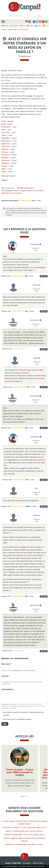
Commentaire (8, 689)
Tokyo (4, 171)
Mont (3, 132)
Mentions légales (26, 863)
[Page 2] (24, 794)
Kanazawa (5, 160)
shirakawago (39, 267)
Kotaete (4, 29)
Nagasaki (5, 149)
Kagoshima (6, 144)
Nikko (4, 169)
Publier (5, 724)
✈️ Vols (23, 26)
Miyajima (5, 158)
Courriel (6, 676)
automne (26, 373)
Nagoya (12, 572)
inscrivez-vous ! (31, 670)
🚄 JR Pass (38, 26)
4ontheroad (10, 188)
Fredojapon (34, 244)
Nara (3, 130)
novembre (23, 370)
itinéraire (15, 106)
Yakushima (6, 146)
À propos (27, 860)
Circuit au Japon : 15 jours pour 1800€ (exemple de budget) (20, 772)
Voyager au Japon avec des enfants (32, 191)
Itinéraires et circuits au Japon (11, 193)
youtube (40, 460)
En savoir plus (41, 866)
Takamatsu (21, 108)
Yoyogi (5, 555)
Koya (8, 132)
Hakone (4, 166)
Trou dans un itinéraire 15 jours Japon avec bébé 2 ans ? (25, 825)
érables (41, 370)
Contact (38, 863)
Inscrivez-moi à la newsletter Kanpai (17, 719)
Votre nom (6, 664)
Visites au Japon (23, 29)
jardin (30, 555)
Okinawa (19, 500)
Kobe (28, 575)
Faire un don (38, 860)
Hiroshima (5, 155)
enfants (7, 86)
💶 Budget (5, 26)
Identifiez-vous (17, 670)
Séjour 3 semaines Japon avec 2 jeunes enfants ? (25, 828)
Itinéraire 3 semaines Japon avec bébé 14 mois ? (24, 842)
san (21, 381)
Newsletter (12, 863)
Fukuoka (5, 152)
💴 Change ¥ (14, 26)
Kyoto (4, 124)
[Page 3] (25, 794)
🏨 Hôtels (30, 26)
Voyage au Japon (12, 29)
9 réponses (24, 56)
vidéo (35, 463)
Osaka (4, 121)
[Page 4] (27, 794)
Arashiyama (6, 127)
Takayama (5, 163)
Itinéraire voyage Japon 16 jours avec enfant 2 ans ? (25, 832)
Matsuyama (6, 141)
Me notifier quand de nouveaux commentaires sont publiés (23, 714)
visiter (18, 553)
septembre (28, 75)
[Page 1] (22, 794)
